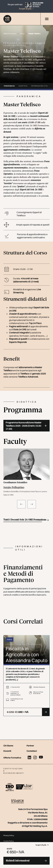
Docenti (7, 751)
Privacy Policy (9, 835)
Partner (30, 746)
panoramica (9, 86)
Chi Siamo (8, 746)
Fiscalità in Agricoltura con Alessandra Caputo (26, 655)
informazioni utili (40, 86)
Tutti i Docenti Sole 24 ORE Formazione (23, 520)
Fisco (22, 34)
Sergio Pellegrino (14, 488)
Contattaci (32, 751)
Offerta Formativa (10, 34)
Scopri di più (26, 9)
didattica (23, 86)
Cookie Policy (9, 841)
